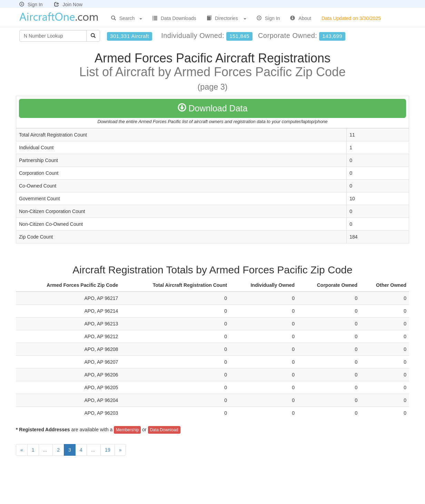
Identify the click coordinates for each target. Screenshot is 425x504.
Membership (127, 430)
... (46, 450)
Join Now (68, 4)
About (301, 18)
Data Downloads (174, 18)
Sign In (31, 4)
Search (127, 18)
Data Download (164, 430)
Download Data (213, 108)
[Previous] (22, 450)
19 (108, 450)
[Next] (120, 450)
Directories (226, 18)
